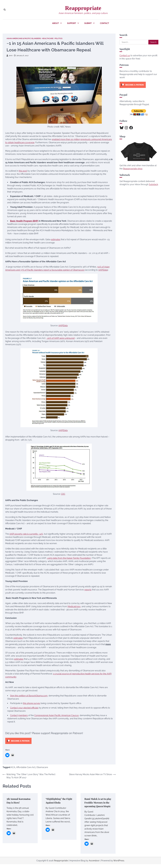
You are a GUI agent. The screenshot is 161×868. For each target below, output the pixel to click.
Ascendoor (94, 864)
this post (23, 171)
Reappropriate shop (133, 169)
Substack (153, 184)
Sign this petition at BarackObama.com (29, 696)
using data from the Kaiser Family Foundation (69, 558)
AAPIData (103, 270)
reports (88, 590)
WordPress (119, 864)
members (23, 715)
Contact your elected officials (24, 708)
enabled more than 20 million (66, 139)
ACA (13, 767)
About (55, 23)
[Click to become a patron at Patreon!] (18, 745)
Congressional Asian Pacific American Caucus (56, 715)
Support (72, 23)
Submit (88, 23)
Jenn (10, 56)
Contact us (125, 56)
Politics (59, 38)
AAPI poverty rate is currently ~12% (26, 534)
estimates (56, 240)
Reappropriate (83, 8)
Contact (104, 23)
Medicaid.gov (74, 606)
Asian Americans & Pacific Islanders (24, 38)
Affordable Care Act (26, 767)
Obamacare (42, 767)
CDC (63, 494)
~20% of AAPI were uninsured (60, 338)
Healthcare (48, 38)
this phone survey (32, 703)
